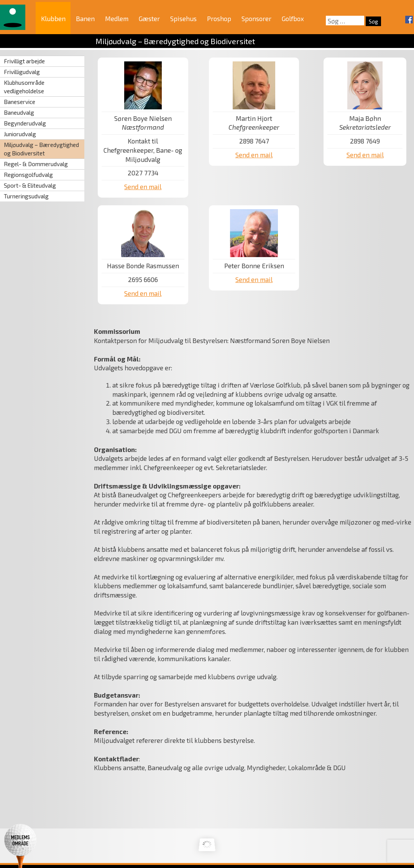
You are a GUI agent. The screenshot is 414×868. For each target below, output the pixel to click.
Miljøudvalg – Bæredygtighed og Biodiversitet (41, 149)
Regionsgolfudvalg (28, 175)
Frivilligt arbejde (24, 61)
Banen (85, 18)
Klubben (53, 18)
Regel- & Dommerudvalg (36, 164)
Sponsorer (256, 18)
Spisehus (183, 18)
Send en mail (143, 186)
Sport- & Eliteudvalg (30, 185)
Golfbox (293, 18)
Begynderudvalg (25, 123)
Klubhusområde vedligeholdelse (24, 87)
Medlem (117, 18)
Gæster (149, 18)
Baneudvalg (19, 112)
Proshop (219, 18)
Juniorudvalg (20, 134)
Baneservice (20, 102)
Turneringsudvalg (26, 196)
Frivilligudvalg (22, 72)
